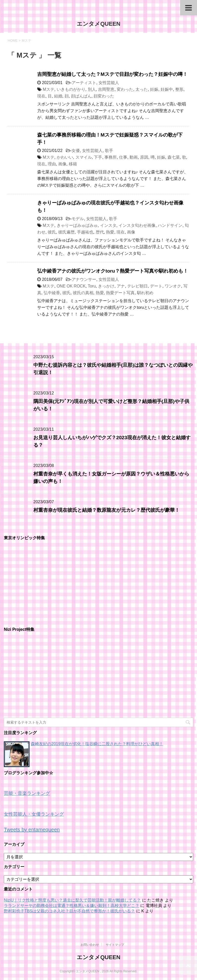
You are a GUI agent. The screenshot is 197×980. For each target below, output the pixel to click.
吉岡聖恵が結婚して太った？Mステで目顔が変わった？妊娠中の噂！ (112, 74)
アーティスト (84, 83)
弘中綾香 (52, 293)
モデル (78, 219)
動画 (134, 157)
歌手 (109, 151)
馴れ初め (145, 293)
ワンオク (173, 286)
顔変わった (104, 96)
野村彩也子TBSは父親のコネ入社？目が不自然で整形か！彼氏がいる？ (69, 911)
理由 (52, 164)
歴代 (100, 232)
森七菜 (174, 157)
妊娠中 (167, 89)
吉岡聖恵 (106, 89)
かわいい (65, 157)
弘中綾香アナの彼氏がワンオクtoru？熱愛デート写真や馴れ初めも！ (113, 271)
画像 (62, 164)
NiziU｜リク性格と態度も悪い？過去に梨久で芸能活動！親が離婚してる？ (72, 900)
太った (142, 89)
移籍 (73, 164)
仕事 (123, 157)
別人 (92, 89)
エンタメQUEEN (98, 24)
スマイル (84, 157)
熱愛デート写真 (120, 293)
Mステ (48, 89)
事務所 (111, 157)
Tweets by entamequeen (32, 830)
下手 (98, 157)
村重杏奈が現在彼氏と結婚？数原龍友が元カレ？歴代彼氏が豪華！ (106, 510)
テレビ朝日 (137, 286)
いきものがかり (71, 89)
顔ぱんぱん (81, 96)
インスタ (108, 225)
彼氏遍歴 (66, 232)
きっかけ (106, 286)
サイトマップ (115, 945)
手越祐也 (85, 232)
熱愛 (110, 232)
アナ (121, 286)
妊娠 (154, 89)
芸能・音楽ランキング (27, 793)
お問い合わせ (90, 945)
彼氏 (52, 232)
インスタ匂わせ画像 (137, 225)
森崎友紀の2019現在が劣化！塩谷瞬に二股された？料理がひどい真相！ (97, 744)
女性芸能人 (109, 83)
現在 (41, 96)
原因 (144, 157)
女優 (76, 151)
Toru (92, 286)
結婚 (58, 96)
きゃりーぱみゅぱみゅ (77, 225)
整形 (179, 89)
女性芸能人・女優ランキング (34, 814)
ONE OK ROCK (71, 286)
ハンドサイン (170, 225)
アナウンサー (84, 279)
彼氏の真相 (83, 293)
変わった (125, 89)
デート (156, 286)
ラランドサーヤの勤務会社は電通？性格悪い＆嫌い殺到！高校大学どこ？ (72, 906)
